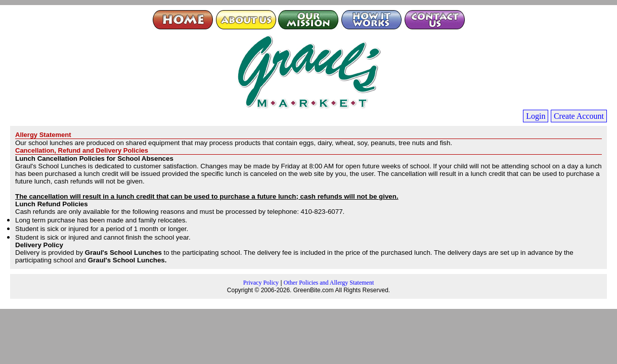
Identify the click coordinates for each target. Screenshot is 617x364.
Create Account (579, 116)
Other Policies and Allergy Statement (329, 283)
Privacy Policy (261, 283)
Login (536, 116)
